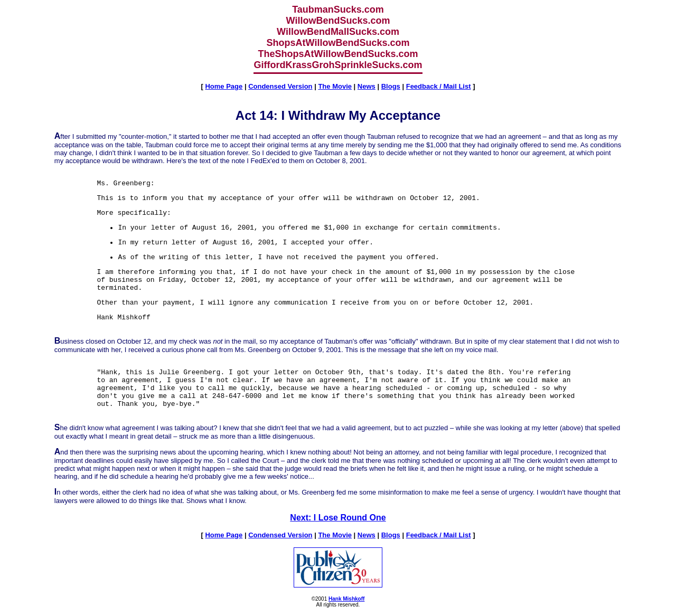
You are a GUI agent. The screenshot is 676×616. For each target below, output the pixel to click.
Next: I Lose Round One (338, 518)
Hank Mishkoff (346, 599)
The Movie (335, 86)
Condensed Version (280, 86)
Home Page (224, 86)
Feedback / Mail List (439, 86)
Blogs (391, 86)
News (367, 86)
